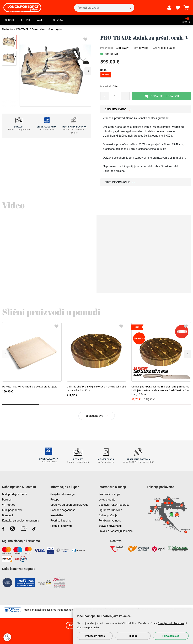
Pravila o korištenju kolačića (116, 531)
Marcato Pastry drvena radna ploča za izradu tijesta (30, 387)
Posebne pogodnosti (63, 510)
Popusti (9, 20)
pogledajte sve (94, 416)
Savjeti (42, 20)
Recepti (26, 20)
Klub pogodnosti (12, 510)
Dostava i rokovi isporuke (114, 504)
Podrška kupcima (61, 520)
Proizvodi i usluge (109, 494)
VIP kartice (9, 504)
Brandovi (7, 515)
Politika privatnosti (110, 520)
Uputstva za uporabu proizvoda (69, 504)
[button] (88, 71)
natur (106, 75)
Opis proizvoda (118, 109)
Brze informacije (120, 182)
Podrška (60, 20)
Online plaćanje (108, 515)
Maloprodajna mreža (15, 494)
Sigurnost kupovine (110, 510)
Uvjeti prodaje (107, 499)
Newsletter (57, 515)
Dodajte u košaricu (162, 96)
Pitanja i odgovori (61, 525)
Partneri (7, 499)
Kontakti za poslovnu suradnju (21, 520)
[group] (55, 71)
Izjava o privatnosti (110, 525)
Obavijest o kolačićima (171, 623)
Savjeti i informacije (62, 494)
